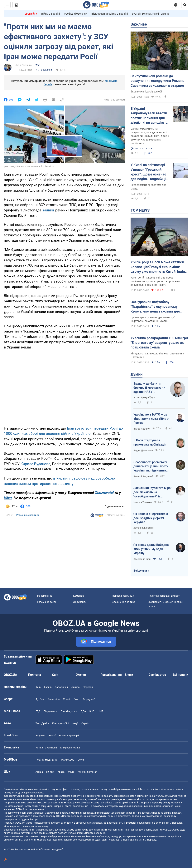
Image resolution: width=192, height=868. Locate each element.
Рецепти (41, 735)
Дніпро (75, 687)
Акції (75, 723)
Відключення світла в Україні (110, 14)
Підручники (50, 711)
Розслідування (111, 675)
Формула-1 (89, 699)
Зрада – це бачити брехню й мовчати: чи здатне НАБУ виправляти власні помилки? (149, 388)
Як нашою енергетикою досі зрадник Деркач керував (151, 518)
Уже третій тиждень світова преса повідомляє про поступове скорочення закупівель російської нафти (155, 281)
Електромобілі (61, 723)
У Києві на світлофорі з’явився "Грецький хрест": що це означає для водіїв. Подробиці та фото (148, 172)
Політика (35, 675)
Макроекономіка (70, 748)
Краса (61, 772)
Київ (38, 687)
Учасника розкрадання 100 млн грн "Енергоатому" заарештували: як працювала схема (159, 343)
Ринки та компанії (46, 748)
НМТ (100, 711)
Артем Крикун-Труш (144, 397)
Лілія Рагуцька (24, 65)
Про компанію (44, 596)
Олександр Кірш (142, 559)
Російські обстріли (76, 14)
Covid (81, 760)
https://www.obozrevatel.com (130, 789)
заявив (49, 210)
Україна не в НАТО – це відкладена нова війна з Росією (151, 419)
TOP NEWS (140, 210)
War (38, 65)
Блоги (129, 675)
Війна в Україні (50, 14)
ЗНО (92, 711)
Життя (81, 675)
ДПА (83, 711)
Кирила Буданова (35, 464)
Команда (78, 596)
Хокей (67, 699)
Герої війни (30, 14)
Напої (52, 735)
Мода (71, 772)
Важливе (139, 24)
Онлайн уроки (69, 711)
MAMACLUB (68, 760)
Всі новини (180, 675)
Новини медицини (47, 760)
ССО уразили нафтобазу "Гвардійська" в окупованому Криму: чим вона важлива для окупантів (155, 307)
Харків (48, 687)
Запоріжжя (61, 687)
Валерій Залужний (143, 476)
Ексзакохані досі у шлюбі (146, 91)
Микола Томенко (143, 502)
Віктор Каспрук (142, 429)
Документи (80, 602)
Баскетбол (54, 699)
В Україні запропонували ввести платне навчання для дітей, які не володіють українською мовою (149, 116)
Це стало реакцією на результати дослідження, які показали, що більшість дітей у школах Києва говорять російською (150, 136)
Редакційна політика (28, 515)
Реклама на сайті (46, 602)
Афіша (39, 772)
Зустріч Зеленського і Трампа (150, 14)
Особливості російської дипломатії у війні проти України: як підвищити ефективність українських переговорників (152, 466)
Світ (55, 675)
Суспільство (157, 675)
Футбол (40, 699)
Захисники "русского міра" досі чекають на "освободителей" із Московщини (153, 492)
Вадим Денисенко (143, 451)
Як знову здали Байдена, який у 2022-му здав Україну (151, 549)
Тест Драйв (42, 723)
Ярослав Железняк (144, 528)
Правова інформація (123, 596)
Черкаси (88, 687)
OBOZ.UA (163, 796)
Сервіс (85, 723)
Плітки (50, 772)
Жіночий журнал (88, 772)
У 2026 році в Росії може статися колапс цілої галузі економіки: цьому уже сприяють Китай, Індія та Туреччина (158, 267)
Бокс (77, 699)
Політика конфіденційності (164, 596)
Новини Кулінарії (69, 735)
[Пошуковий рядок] (185, 5)
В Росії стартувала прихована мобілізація (150, 442)
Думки (137, 374)
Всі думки (140, 571)
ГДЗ (38, 711)
